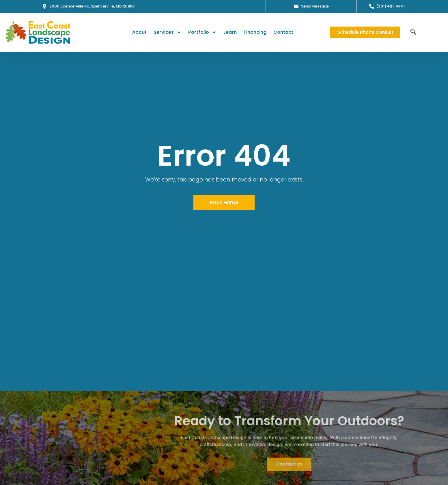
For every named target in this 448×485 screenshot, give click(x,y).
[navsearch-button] (413, 32)
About (139, 32)
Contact (283, 32)
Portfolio (202, 32)
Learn (230, 32)
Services (167, 32)
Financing (255, 32)
